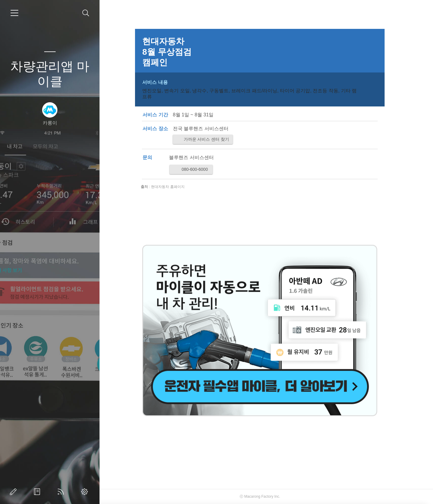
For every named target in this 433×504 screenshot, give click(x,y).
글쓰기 (14, 492)
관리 (86, 492)
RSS (62, 492)
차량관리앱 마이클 (50, 74)
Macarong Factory (265, 496)
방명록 (38, 492)
